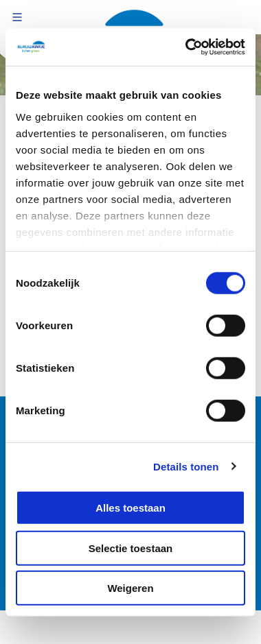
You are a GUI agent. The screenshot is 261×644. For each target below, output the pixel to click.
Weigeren (130, 588)
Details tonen (186, 466)
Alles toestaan (130, 508)
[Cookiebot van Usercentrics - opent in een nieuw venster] (186, 47)
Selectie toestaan (131, 548)
